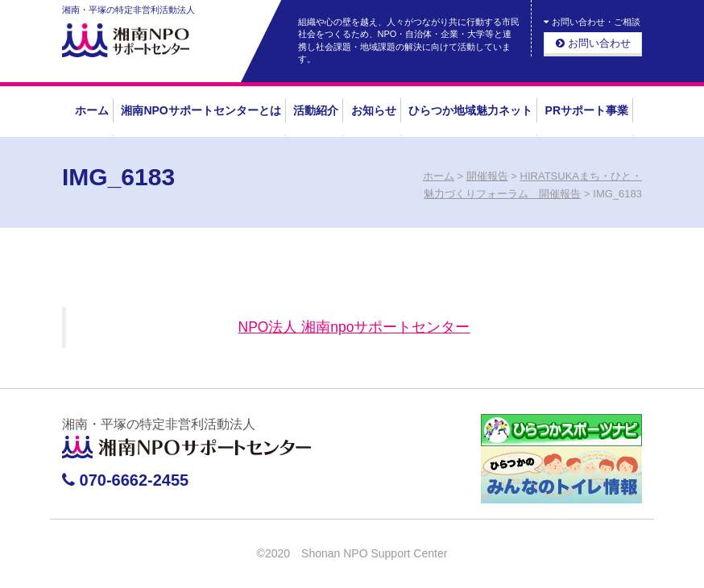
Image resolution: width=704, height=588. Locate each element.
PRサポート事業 (587, 110)
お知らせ (374, 110)
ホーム (92, 110)
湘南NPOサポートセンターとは (201, 110)
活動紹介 (316, 110)
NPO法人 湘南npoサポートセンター (354, 327)
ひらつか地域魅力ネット (470, 110)
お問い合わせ (593, 43)
